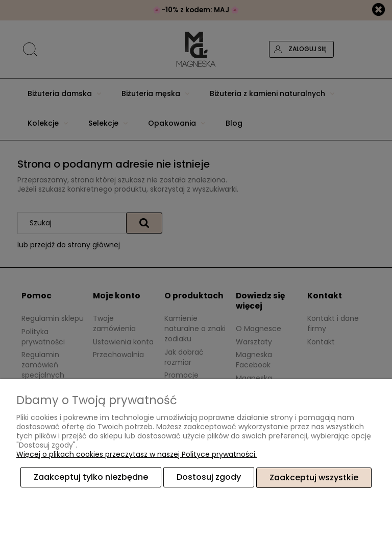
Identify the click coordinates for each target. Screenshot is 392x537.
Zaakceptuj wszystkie (314, 477)
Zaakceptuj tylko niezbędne (91, 477)
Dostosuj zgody (209, 477)
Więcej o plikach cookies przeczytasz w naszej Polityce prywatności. (137, 455)
